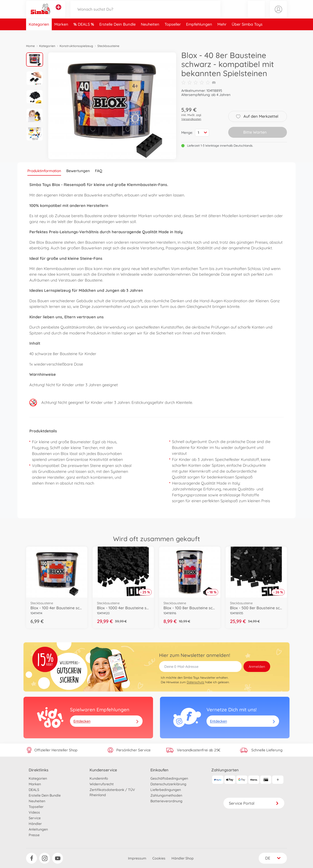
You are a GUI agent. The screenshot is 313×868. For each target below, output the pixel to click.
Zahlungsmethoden (166, 795)
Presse (34, 835)
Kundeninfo (99, 778)
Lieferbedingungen (166, 790)
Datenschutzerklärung (168, 784)
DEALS (84, 33)
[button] (256, 14)
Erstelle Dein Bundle (117, 33)
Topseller (173, 33)
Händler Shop (183, 858)
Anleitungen (38, 829)
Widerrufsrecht (102, 784)
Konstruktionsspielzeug (76, 46)
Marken (61, 33)
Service (35, 818)
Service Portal (254, 803)
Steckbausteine (108, 46)
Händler (35, 824)
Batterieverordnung (166, 801)
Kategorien (39, 33)
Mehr (222, 33)
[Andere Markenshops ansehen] (58, 12)
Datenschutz (196, 682)
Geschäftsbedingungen (169, 778)
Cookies (159, 858)
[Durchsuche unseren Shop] (145, 14)
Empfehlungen (199, 33)
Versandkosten (191, 119)
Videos (34, 812)
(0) (198, 82)
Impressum (137, 858)
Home (30, 46)
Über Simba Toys (247, 33)
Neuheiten (150, 33)
